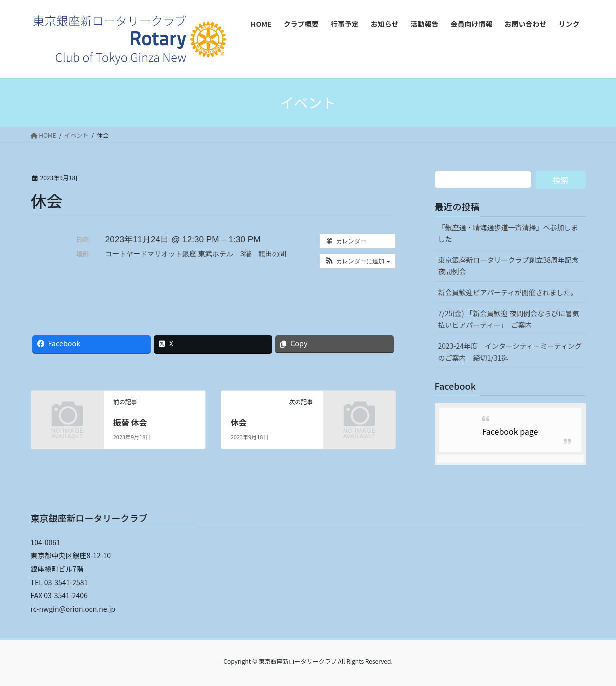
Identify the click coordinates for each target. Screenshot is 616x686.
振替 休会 (130, 422)
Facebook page (510, 431)
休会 (239, 422)
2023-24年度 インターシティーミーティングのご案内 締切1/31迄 (510, 352)
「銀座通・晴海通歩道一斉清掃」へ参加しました (508, 233)
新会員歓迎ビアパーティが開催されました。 (508, 292)
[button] (358, 261)
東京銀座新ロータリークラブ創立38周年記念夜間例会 (509, 265)
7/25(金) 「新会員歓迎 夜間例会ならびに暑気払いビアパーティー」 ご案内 (509, 319)
